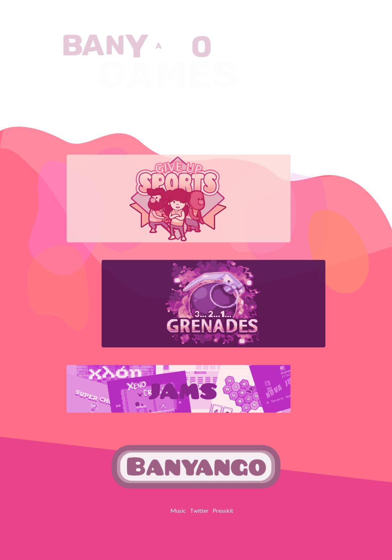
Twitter (199, 510)
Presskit (223, 510)
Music (178, 510)
